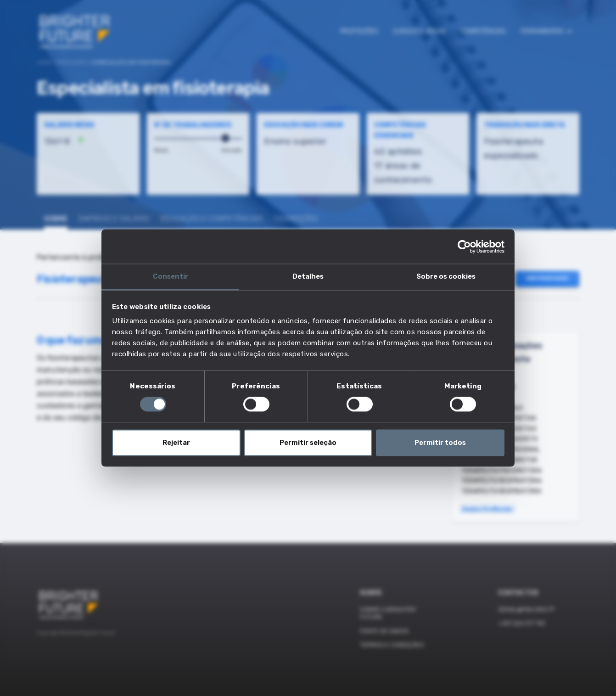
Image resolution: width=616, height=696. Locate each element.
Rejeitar (176, 443)
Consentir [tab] (171, 276)
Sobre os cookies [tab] (446, 276)
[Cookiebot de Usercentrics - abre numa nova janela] (464, 247)
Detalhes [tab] (308, 276)
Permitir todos (440, 443)
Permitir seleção (308, 443)
